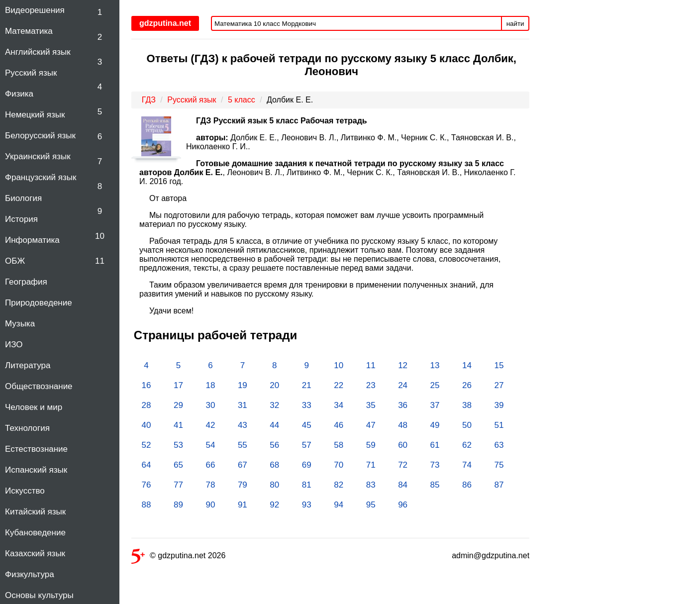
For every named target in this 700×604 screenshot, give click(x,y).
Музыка (20, 324)
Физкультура (30, 574)
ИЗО (14, 345)
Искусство (25, 491)
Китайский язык (35, 512)
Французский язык (41, 177)
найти (515, 24)
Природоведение (39, 303)
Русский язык (31, 73)
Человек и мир (34, 407)
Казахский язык (35, 554)
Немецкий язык (35, 115)
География (26, 282)
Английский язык (38, 52)
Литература (28, 365)
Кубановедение (35, 533)
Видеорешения (35, 10)
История (21, 219)
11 (100, 261)
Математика (29, 31)
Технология (27, 428)
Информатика (32, 240)
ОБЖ (15, 261)
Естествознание (36, 449)
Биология (23, 198)
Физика (19, 94)
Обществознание (39, 386)
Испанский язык (36, 470)
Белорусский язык (40, 136)
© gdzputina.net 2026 (178, 557)
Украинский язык (38, 156)
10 (100, 236)
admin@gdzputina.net (491, 555)
